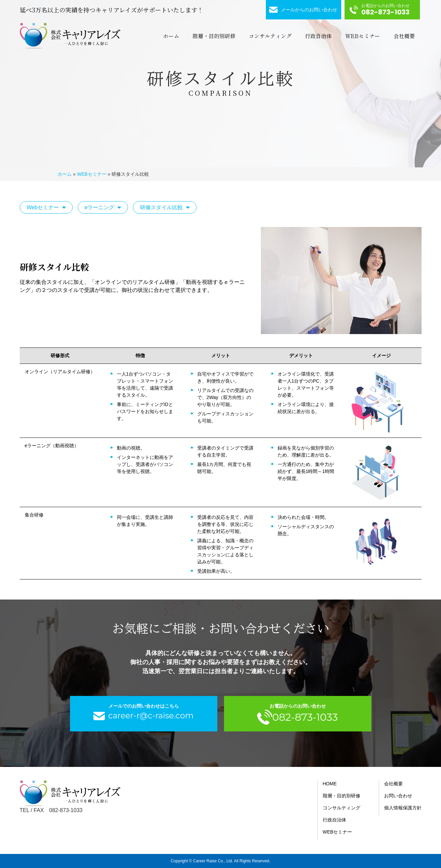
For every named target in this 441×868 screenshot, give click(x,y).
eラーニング (100, 207)
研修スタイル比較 (161, 207)
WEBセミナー (363, 36)
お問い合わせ (398, 796)
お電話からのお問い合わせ (385, 10)
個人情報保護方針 (403, 808)
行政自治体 (318, 36)
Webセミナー (43, 207)
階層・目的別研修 (214, 36)
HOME (330, 784)
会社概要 (404, 36)
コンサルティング (270, 36)
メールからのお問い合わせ (309, 10)
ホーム (171, 36)
